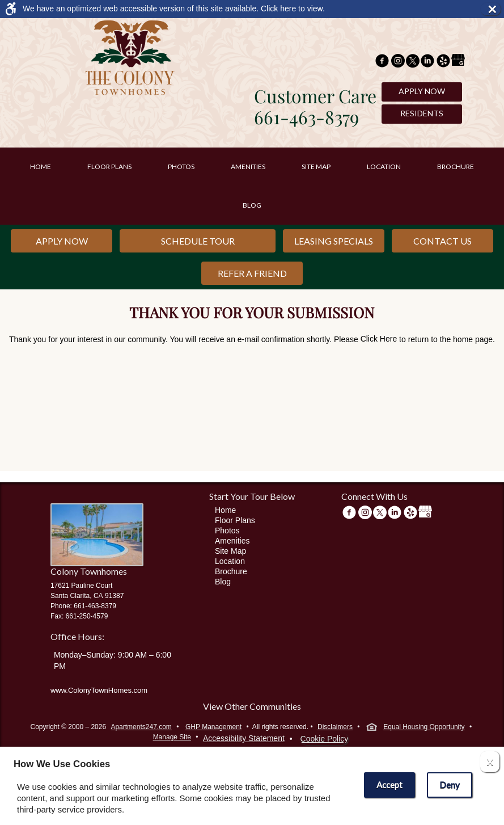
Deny (450, 785)
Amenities (248, 167)
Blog (252, 205)
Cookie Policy (325, 739)
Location (384, 167)
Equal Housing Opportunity (415, 728)
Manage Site (172, 737)
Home (41, 167)
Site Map (316, 167)
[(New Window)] (398, 62)
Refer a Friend (252, 273)
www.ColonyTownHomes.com (99, 690)
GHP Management (213, 727)
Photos (181, 167)
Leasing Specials (334, 241)
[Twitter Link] (413, 62)
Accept (389, 785)
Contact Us (442, 241)
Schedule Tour (198, 241)
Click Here (379, 339)
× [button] (494, 9)
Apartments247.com (141, 727)
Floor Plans (109, 167)
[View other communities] (252, 708)
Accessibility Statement (244, 738)
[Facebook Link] (382, 62)
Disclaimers (335, 727)
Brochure (456, 167)
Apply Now (422, 91)
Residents (422, 113)
